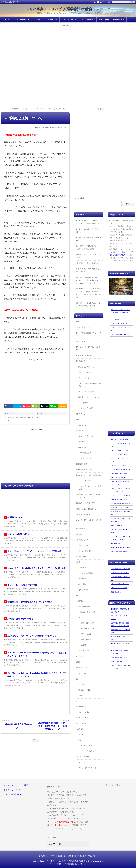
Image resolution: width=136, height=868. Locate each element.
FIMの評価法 (83, 447)
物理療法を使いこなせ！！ (85, 470)
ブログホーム (7, 19)
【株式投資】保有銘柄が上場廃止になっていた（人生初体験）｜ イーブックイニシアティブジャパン (89, 280)
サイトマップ (107, 2)
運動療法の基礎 (81, 464)
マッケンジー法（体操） (87, 392)
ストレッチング (84, 378)
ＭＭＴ (81, 431)
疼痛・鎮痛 (85, 651)
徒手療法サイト (119, 19)
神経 (38, 418)
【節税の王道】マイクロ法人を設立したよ (88, 256)
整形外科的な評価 (85, 453)
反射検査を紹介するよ (119, 658)
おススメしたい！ (82, 540)
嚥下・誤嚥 (82, 584)
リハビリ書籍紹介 (85, 551)
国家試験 (79, 534)
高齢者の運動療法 (85, 579)
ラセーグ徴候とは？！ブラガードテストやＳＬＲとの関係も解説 (34, 551)
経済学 (81, 734)
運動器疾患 (82, 707)
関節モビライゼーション (87, 367)
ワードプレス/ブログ (89, 751)
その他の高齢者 (84, 590)
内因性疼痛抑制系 (88, 629)
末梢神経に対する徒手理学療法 (20, 619)
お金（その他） (84, 757)
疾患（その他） (84, 712)
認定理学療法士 (81, 341)
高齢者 (78, 562)
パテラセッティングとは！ (121, 569)
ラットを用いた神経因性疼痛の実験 (22, 585)
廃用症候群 (82, 568)
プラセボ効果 (86, 634)
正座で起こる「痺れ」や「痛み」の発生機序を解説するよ (32, 636)
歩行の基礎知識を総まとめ (121, 469)
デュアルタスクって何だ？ (121, 508)
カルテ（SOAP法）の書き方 (121, 450)
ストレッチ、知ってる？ (120, 324)
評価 (77, 420)
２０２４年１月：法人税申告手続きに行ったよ (88, 231)
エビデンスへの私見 (83, 514)
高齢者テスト (83, 442)
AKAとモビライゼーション (121, 478)
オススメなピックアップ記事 (16, 785)
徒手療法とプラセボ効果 (120, 465)
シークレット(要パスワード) (86, 768)
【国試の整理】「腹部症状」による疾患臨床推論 (88, 270)
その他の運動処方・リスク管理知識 (90, 488)
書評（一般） (83, 557)
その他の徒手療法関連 (86, 408)
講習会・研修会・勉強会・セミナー (88, 509)
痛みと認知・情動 (88, 623)
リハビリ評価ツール (86, 436)
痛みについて (83, 618)
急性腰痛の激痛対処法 (119, 500)
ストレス (79, 656)
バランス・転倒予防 (86, 573)
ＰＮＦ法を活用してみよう (121, 320)
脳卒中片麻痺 (83, 718)
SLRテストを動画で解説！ (18, 534)
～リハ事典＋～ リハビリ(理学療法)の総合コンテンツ (68, 9)
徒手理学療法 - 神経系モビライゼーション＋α (52, 127)
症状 (77, 595)
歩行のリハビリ (81, 414)
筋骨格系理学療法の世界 (65, 822)
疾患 (77, 701)
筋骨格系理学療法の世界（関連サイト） (83, 856)
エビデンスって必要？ (119, 454)
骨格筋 (81, 695)
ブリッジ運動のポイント (120, 584)
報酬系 (78, 662)
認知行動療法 (86, 640)
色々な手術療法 (81, 723)
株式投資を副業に (88, 19)
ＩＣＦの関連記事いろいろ (15, 794)
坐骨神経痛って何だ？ (17, 517)
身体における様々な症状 (87, 612)
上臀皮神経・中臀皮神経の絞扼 (87, 263)
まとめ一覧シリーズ (83, 327)
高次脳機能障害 (84, 606)
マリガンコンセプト (86, 372)
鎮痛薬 (84, 645)
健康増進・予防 (81, 668)
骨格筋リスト (53, 19)
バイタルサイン (84, 481)
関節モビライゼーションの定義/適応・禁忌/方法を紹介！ (121, 313)
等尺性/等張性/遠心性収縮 (121, 504)
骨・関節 (82, 684)
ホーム (36, 740)
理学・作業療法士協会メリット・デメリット (88, 334)
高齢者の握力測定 (118, 662)
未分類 (78, 322)
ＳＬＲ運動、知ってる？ (120, 573)
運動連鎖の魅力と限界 (119, 473)
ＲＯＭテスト (83, 425)
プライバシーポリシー (70, 19)
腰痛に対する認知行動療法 (121, 547)
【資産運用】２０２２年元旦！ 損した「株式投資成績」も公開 (89, 304)
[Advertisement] (68, 46)
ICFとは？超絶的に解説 (120, 439)
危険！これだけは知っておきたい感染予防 (90, 496)
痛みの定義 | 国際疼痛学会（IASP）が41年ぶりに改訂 (86, 248)
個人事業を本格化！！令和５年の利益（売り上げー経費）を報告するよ (88, 222)
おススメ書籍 (104, 19)
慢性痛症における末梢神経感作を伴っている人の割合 (30, 602)
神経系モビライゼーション (121, 335)
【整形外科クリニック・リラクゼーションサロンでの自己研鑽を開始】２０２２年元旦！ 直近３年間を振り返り (88, 293)
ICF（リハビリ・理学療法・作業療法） (88, 349)
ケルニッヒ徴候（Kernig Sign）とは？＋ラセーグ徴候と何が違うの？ (36, 568)
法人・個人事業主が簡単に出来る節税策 (88, 239)
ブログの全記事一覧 (58, 856)
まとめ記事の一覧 (23, 19)
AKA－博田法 (83, 403)
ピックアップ (80, 762)
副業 (80, 740)
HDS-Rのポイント (118, 543)
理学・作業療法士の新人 (84, 356)
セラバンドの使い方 (118, 526)
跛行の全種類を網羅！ (119, 552)
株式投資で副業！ (88, 745)
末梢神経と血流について (23, 118)
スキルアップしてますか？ (121, 495)
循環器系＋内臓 (84, 690)
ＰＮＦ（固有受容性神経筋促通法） (90, 385)
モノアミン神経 (81, 673)
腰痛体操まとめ (117, 592)
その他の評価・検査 (86, 458)
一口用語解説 (80, 529)
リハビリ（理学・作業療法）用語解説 (88, 522)
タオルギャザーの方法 (119, 588)
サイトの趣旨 (57, 825)
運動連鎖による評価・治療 (85, 503)
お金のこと (80, 729)
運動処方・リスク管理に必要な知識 (88, 475)
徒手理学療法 (80, 361)
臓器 (77, 679)
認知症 (81, 601)
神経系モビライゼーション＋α (89, 397)
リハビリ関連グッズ (86, 545)
